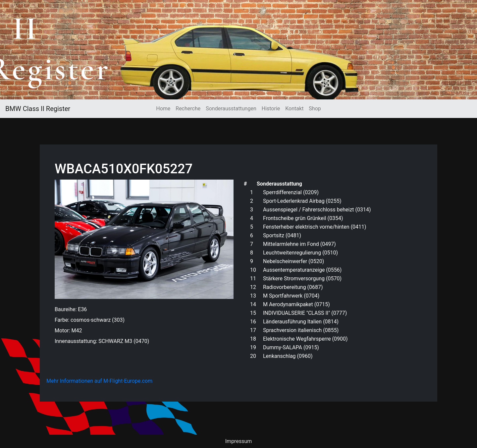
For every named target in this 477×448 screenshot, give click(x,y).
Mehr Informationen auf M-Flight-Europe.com (99, 381)
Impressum (239, 441)
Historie (271, 109)
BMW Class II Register (38, 109)
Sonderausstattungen (231, 109)
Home (163, 109)
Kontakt (294, 109)
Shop (315, 109)
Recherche (188, 109)
